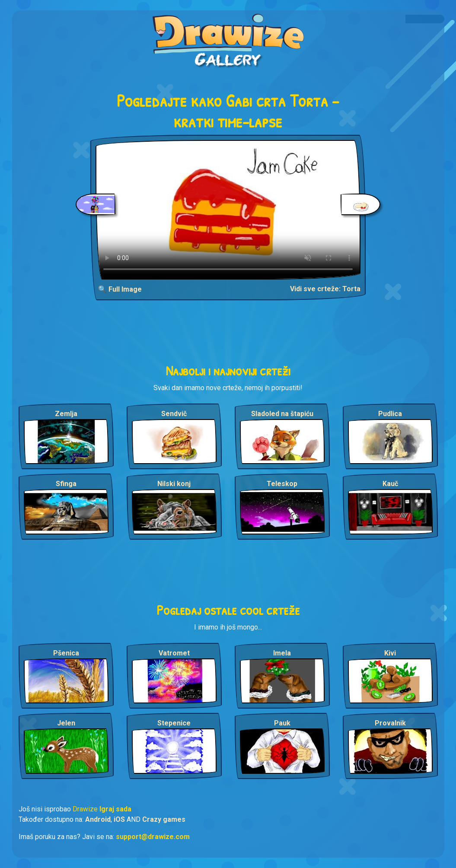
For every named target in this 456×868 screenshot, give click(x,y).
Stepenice (174, 723)
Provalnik (390, 723)
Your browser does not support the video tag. (228, 210)
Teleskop (282, 484)
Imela (282, 653)
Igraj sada (115, 809)
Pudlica (390, 414)
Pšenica (66, 653)
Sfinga (66, 484)
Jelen (66, 723)
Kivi (390, 653)
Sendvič (174, 414)
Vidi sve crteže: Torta (325, 289)
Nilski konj (174, 484)
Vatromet (174, 653)
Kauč (390, 484)
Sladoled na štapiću (282, 414)
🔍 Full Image (120, 289)
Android (98, 819)
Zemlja (66, 414)
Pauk (282, 723)
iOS (119, 819)
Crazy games (164, 819)
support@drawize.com (153, 837)
